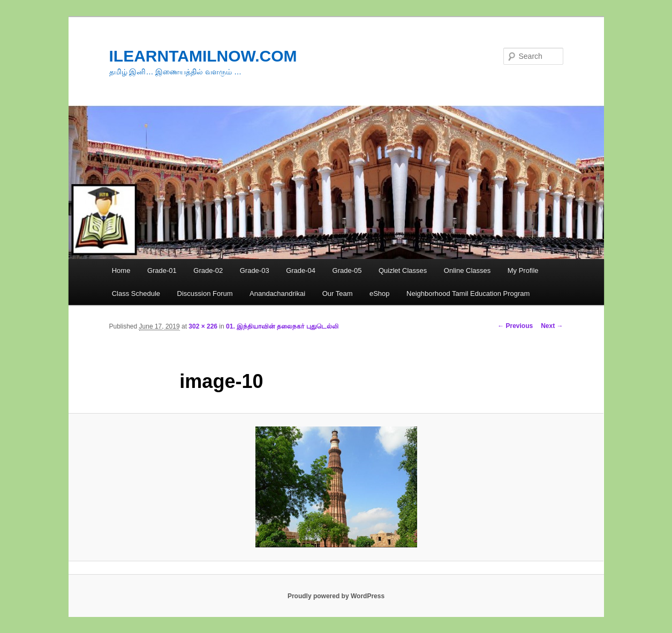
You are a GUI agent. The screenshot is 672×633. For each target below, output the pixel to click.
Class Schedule (136, 293)
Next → (552, 326)
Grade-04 (301, 270)
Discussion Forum (205, 293)
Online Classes (467, 270)
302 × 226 (203, 326)
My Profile (523, 270)
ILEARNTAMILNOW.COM (203, 56)
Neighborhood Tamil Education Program (468, 293)
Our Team (338, 293)
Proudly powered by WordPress (336, 596)
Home (121, 270)
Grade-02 (208, 270)
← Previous (515, 326)
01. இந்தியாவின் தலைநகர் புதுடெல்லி (282, 326)
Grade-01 (162, 270)
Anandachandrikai (277, 293)
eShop (380, 293)
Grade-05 (347, 270)
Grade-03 (255, 270)
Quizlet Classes (403, 270)
